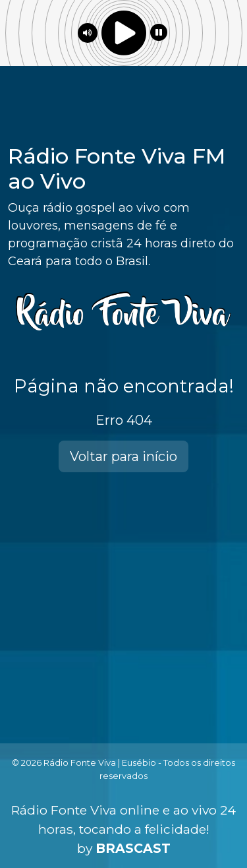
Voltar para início (123, 456)
